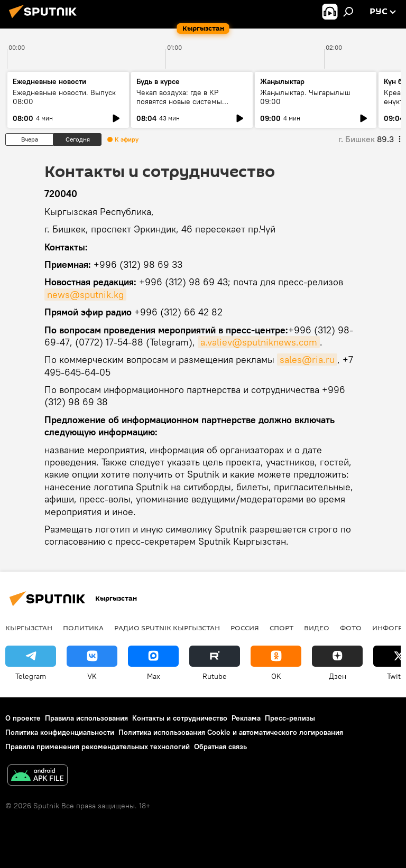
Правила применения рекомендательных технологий (98, 746)
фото (351, 628)
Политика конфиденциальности (60, 732)
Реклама (246, 718)
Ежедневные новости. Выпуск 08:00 (64, 97)
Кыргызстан (29, 628)
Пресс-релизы (290, 718)
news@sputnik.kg (85, 295)
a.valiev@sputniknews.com (259, 342)
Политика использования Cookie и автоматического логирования (231, 732)
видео (317, 628)
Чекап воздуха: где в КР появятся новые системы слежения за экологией (179, 101)
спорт (282, 628)
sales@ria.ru (307, 360)
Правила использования (86, 718)
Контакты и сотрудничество (180, 718)
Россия (245, 628)
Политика (83, 628)
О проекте (23, 718)
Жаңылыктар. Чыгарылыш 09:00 (305, 97)
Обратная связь (220, 746)
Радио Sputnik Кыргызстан (167, 628)
